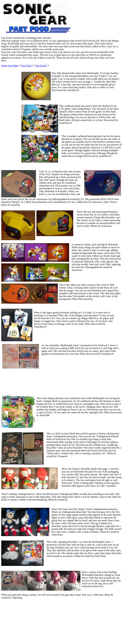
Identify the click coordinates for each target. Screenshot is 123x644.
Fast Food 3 (41, 66)
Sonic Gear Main (10, 66)
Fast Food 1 (27, 66)
